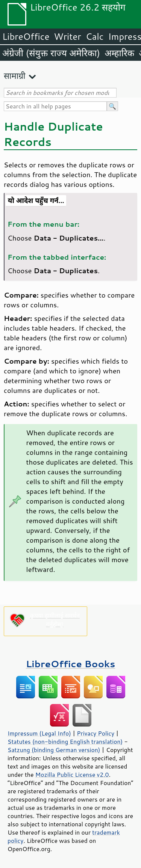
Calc (95, 36)
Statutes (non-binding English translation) (65, 742)
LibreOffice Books (71, 664)
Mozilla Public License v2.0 (72, 775)
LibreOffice (26, 36)
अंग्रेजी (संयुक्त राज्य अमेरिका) (51, 53)
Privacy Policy (96, 733)
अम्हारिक (119, 53)
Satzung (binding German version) (54, 750)
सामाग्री (15, 76)
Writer (67, 36)
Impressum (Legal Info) (39, 733)
